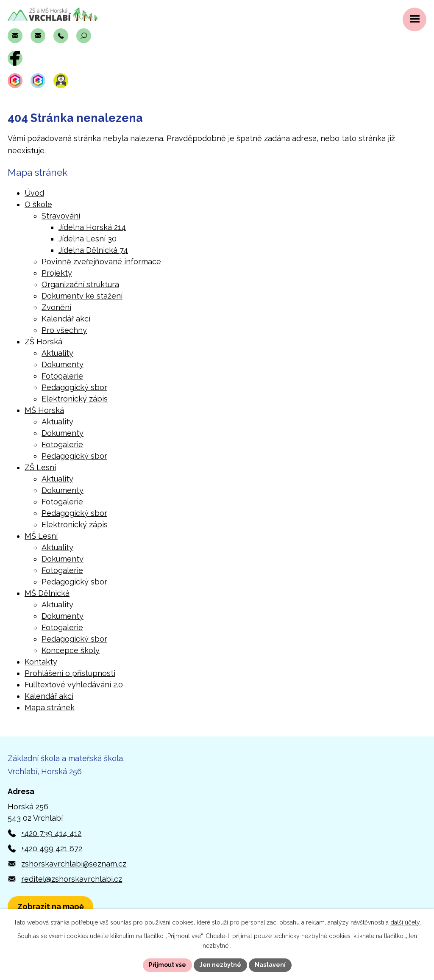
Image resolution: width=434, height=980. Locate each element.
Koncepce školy (71, 650)
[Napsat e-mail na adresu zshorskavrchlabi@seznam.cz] (15, 36)
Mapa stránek (50, 707)
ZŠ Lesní (40, 467)
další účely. (406, 922)
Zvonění (56, 307)
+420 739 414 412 (51, 833)
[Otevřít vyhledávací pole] (84, 36)
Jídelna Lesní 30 (88, 239)
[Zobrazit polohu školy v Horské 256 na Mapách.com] (50, 907)
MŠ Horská (44, 410)
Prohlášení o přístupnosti (70, 673)
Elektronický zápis (75, 399)
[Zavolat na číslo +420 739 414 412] (61, 36)
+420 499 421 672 (52, 849)
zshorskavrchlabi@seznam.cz (74, 864)
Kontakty (41, 662)
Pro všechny (64, 330)
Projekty (57, 273)
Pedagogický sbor (74, 387)
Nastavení (270, 965)
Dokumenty (63, 364)
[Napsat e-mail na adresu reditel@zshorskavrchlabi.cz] (38, 36)
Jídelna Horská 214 (92, 227)
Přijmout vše (167, 965)
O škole (38, 204)
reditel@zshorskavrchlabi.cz (72, 879)
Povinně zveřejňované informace (101, 262)
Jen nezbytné (220, 965)
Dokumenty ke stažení (82, 296)
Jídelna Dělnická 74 (93, 250)
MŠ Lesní (41, 536)
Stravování (61, 216)
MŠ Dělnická (47, 593)
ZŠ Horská (43, 342)
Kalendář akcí (66, 319)
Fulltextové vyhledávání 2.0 (74, 685)
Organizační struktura (80, 284)
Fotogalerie (62, 376)
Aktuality (57, 353)
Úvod (34, 193)
